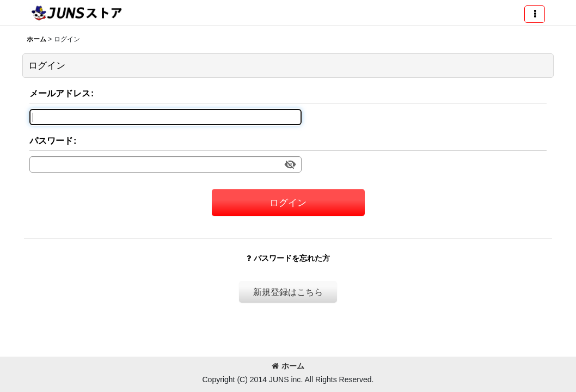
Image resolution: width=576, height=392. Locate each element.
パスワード (51, 140)
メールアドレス (60, 93)
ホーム (288, 366)
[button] (535, 14)
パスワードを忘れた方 (288, 258)
